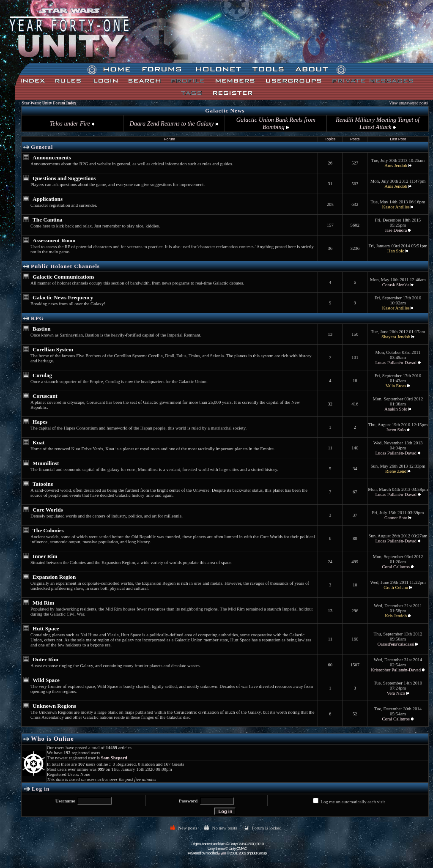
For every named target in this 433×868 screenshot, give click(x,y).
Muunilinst (46, 463)
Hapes (40, 422)
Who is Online (52, 739)
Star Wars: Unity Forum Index (49, 103)
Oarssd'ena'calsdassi (396, 644)
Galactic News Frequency (63, 297)
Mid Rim (43, 603)
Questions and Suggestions (64, 178)
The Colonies (48, 530)
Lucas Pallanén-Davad (396, 362)
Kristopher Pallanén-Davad (396, 670)
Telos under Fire (72, 123)
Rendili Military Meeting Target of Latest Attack (378, 123)
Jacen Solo (396, 430)
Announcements (52, 157)
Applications (48, 199)
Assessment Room (54, 240)
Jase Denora (396, 230)
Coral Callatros (396, 567)
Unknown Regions (54, 706)
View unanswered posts (408, 103)
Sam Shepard (114, 758)
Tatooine (43, 484)
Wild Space (46, 680)
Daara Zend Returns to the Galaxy (174, 123)
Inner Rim (45, 556)
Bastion (42, 329)
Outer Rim (45, 659)
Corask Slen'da (396, 285)
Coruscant (45, 396)
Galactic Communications (63, 277)
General (42, 147)
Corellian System (53, 349)
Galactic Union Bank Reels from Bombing (276, 123)
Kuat (39, 442)
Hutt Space (46, 628)
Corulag (42, 375)
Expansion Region (54, 577)
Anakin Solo (396, 409)
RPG (37, 318)
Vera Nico (396, 693)
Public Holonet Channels (65, 266)
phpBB (222, 853)
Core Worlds (48, 510)
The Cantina (48, 220)
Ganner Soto (396, 518)
